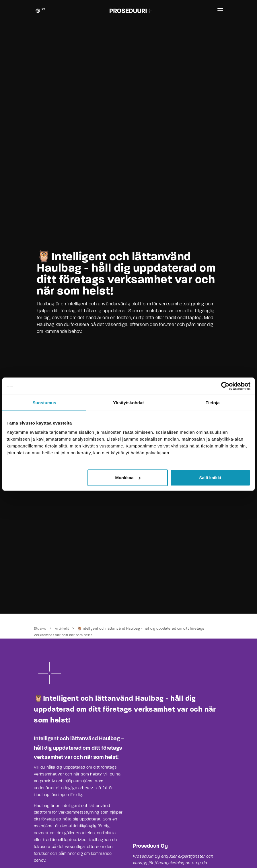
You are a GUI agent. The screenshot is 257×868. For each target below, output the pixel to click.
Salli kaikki (210, 477)
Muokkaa (128, 477)
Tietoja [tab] (213, 403)
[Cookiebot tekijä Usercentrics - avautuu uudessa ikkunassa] (225, 386)
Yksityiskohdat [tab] (128, 403)
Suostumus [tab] (44, 403)
